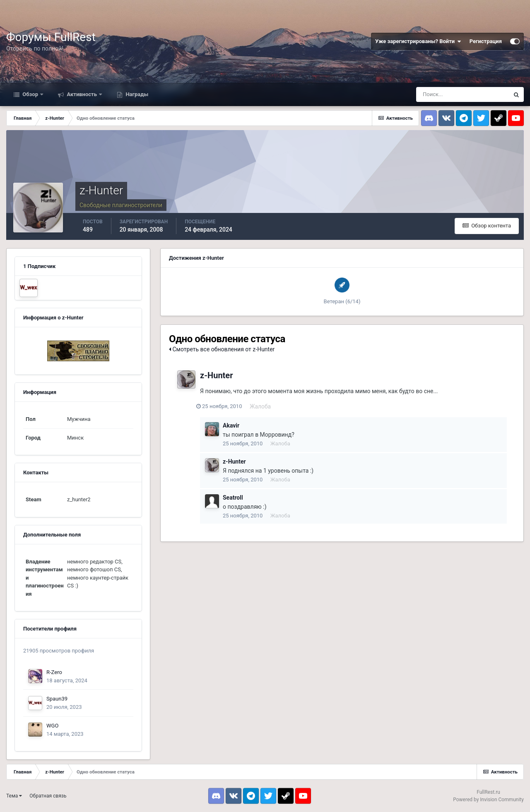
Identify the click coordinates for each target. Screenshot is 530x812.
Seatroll (233, 498)
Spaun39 (57, 699)
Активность (82, 94)
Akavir (231, 425)
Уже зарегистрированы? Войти (418, 41)
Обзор (30, 94)
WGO (52, 726)
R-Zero (54, 672)
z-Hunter (216, 375)
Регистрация (486, 41)
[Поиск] (463, 94)
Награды (136, 94)
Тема (14, 796)
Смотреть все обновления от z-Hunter (222, 349)
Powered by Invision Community (488, 800)
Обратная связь (48, 796)
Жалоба (264, 406)
